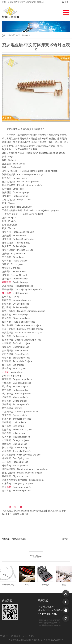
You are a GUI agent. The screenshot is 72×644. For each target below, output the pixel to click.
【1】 (9, 507)
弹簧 (9, 487)
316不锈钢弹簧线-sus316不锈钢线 (54, 623)
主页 (18, 35)
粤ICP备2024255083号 (54, 640)
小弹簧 (5, 372)
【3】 (22, 507)
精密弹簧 (6, 282)
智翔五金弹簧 (28, 636)
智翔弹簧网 (16, 636)
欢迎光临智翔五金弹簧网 (49, 620)
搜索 (65, 2)
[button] (65, 12)
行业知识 (26, 35)
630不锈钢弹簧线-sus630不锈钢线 (54, 625)
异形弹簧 (6, 293)
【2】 (16, 507)
